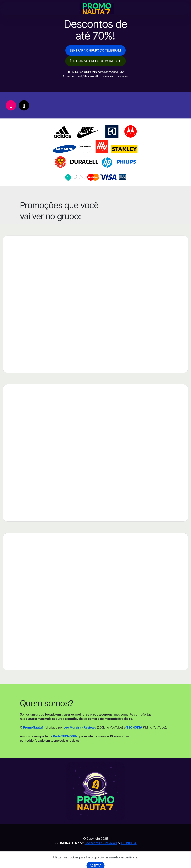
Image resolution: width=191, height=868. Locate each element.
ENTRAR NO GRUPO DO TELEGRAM (95, 50)
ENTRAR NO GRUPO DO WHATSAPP (95, 61)
